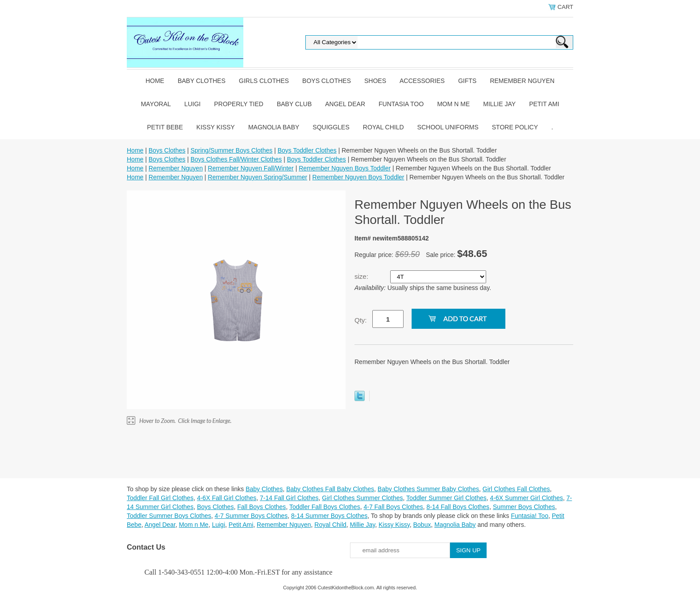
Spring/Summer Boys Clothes (232, 150)
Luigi (193, 104)
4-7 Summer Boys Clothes (251, 516)
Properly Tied (238, 104)
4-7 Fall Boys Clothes (393, 507)
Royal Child (383, 127)
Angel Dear (345, 104)
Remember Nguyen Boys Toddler (345, 168)
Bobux (422, 525)
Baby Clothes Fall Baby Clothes (330, 489)
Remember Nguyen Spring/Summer (258, 177)
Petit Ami (544, 104)
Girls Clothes (264, 81)
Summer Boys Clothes (524, 507)
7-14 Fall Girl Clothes (289, 498)
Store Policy (515, 127)
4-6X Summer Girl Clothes (527, 498)
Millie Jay (499, 104)
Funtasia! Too (529, 516)
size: (362, 276)
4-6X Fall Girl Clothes (227, 498)
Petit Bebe (165, 127)
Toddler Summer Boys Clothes (169, 516)
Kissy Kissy (216, 127)
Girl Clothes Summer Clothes (362, 498)
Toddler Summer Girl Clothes (446, 498)
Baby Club (294, 104)
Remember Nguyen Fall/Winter (251, 168)
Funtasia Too (401, 104)
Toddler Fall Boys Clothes (325, 507)
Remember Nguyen (522, 81)
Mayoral (156, 104)
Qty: (361, 320)
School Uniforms (448, 127)
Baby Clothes (202, 81)
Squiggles (331, 127)
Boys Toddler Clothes (307, 150)
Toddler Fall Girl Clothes (160, 498)
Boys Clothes (327, 81)
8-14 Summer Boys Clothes (329, 516)
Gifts (467, 81)
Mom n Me (453, 104)
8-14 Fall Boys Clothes (458, 507)
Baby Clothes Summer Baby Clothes (428, 489)
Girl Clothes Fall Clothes (516, 489)
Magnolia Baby (274, 127)
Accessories (422, 81)
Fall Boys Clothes (261, 507)
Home (155, 81)
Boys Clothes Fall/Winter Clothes (236, 159)
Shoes (375, 81)
